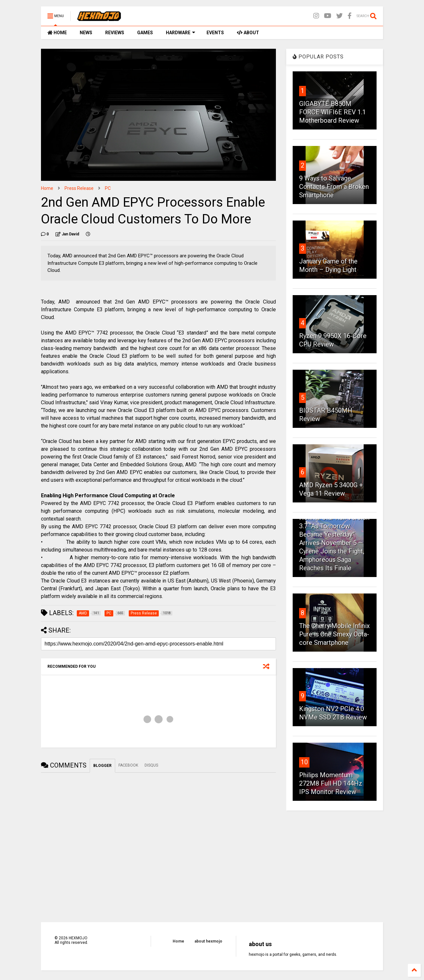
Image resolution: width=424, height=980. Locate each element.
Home (47, 188)
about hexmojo (208, 941)
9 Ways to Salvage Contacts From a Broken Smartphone (334, 187)
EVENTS (215, 33)
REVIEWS (115, 33)
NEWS (86, 33)
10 (304, 762)
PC (108, 188)
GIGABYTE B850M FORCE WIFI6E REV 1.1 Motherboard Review (333, 112)
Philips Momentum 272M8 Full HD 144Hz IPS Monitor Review (331, 783)
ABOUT (248, 33)
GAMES (145, 33)
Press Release (79, 188)
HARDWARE (181, 33)
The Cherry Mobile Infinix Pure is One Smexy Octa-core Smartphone (334, 634)
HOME (57, 33)
